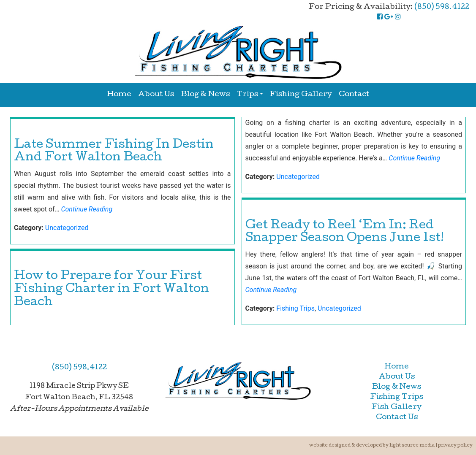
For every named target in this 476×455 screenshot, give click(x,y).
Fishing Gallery (301, 95)
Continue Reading (87, 209)
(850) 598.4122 (442, 7)
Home (119, 95)
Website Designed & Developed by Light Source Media (372, 446)
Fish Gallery (397, 408)
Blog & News (205, 95)
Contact (354, 95)
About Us (156, 95)
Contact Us (397, 418)
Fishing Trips (295, 308)
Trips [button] (247, 95)
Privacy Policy (455, 446)
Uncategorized (67, 228)
